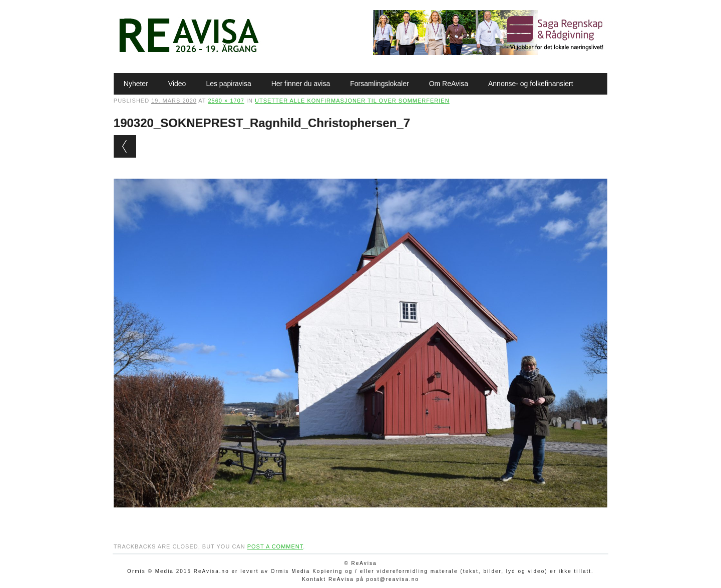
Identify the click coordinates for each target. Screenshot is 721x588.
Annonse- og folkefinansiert (531, 84)
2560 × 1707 (226, 101)
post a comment (275, 546)
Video (177, 84)
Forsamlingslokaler (379, 84)
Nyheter (136, 84)
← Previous (125, 146)
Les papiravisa (228, 84)
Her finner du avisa (301, 84)
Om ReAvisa (449, 84)
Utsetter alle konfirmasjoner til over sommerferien (352, 101)
